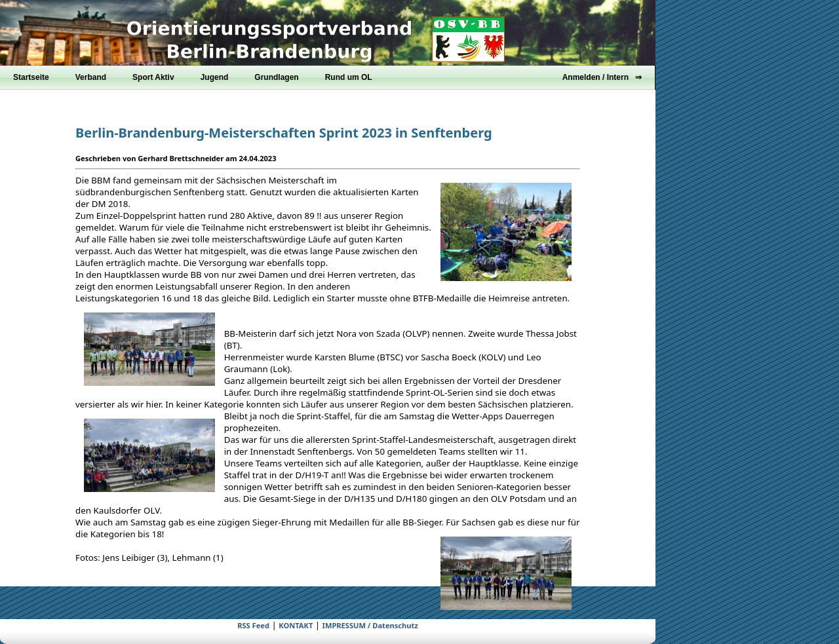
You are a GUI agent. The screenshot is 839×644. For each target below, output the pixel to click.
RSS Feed (253, 625)
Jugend (215, 77)
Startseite (31, 77)
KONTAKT (296, 625)
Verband (91, 77)
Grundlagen (276, 77)
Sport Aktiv (153, 77)
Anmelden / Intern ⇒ (602, 77)
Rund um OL (349, 77)
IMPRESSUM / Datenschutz (370, 625)
